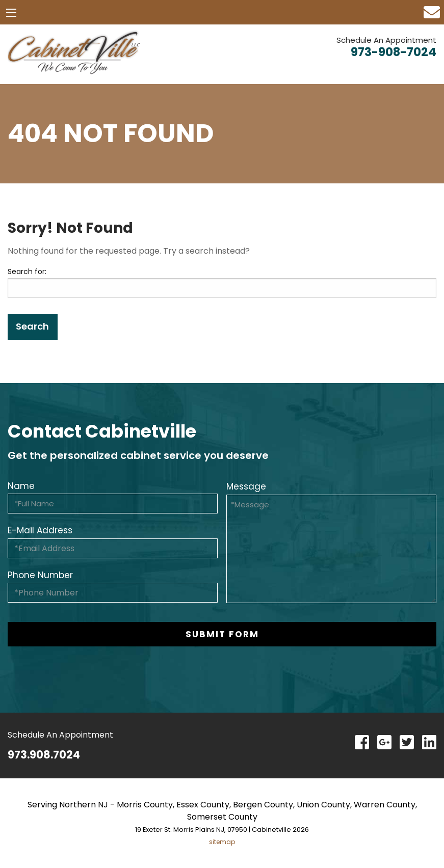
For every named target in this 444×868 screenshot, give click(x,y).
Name (21, 486)
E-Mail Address (40, 530)
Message (246, 486)
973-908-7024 (394, 52)
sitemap (222, 842)
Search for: (27, 272)
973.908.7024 (44, 755)
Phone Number (40, 575)
